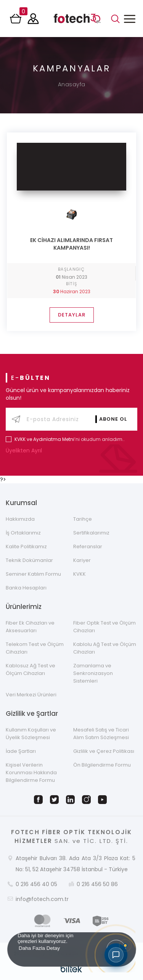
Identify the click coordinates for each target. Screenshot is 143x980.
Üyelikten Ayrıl (26, 450)
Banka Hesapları (26, 588)
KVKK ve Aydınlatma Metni (44, 439)
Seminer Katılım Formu (33, 574)
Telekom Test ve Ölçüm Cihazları (35, 648)
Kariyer (82, 560)
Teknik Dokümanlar (29, 560)
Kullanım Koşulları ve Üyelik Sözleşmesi (31, 734)
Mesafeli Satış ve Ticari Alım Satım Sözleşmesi (101, 734)
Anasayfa (72, 84)
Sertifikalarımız (91, 533)
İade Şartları (21, 751)
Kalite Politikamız (26, 547)
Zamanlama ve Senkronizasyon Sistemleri (93, 673)
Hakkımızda (20, 519)
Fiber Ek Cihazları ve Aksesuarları (30, 627)
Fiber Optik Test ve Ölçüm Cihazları (104, 627)
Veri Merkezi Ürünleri (31, 695)
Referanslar (88, 547)
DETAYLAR (72, 315)
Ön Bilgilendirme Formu (102, 765)
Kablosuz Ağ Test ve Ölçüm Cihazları (31, 669)
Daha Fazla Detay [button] (39, 948)
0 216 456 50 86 (97, 884)
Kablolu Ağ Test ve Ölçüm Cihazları (105, 648)
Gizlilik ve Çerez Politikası (104, 751)
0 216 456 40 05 (36, 884)
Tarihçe (83, 519)
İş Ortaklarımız (23, 533)
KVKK (80, 574)
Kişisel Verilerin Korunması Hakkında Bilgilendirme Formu (31, 773)
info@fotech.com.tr (42, 899)
